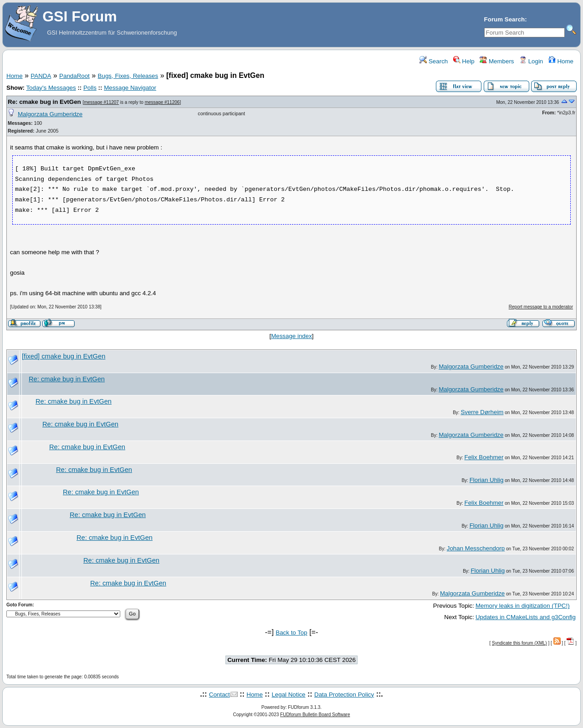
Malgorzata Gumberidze (50, 114)
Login (531, 61)
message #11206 (162, 102)
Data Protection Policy (344, 695)
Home (561, 61)
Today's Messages (51, 88)
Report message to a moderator (541, 307)
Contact (220, 695)
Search (434, 61)
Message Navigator (130, 88)
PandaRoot (74, 76)
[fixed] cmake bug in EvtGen (64, 356)
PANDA (41, 76)
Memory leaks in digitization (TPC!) (523, 606)
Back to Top (291, 633)
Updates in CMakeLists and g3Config (526, 617)
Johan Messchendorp (476, 548)
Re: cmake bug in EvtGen (44, 102)
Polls (90, 88)
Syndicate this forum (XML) (519, 643)
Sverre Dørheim (482, 412)
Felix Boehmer (484, 457)
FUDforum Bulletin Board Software (315, 715)
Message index (291, 336)
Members (497, 61)
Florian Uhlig (487, 480)
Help (464, 61)
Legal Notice (288, 695)
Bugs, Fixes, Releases (128, 76)
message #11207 (101, 102)
